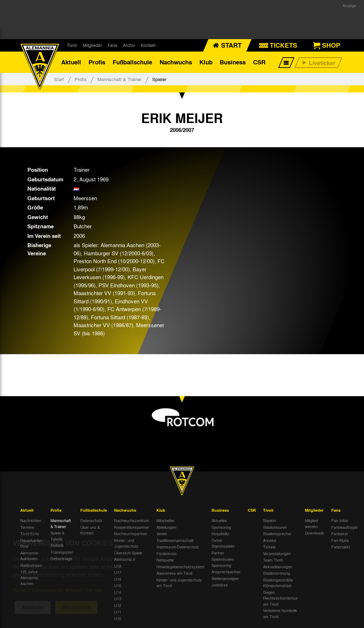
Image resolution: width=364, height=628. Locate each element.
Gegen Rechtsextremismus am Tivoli (280, 598)
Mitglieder (92, 45)
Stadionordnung (277, 573)
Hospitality (220, 533)
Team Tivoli (273, 560)
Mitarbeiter (165, 520)
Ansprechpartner (226, 571)
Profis (97, 62)
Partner (218, 553)
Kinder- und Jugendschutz (126, 543)
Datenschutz (91, 520)
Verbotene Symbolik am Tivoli (280, 613)
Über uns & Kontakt (90, 530)
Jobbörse (220, 585)
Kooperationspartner (132, 527)
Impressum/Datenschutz (178, 547)
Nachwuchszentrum (132, 520)
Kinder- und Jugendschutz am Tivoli (179, 583)
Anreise (270, 540)
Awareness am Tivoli (174, 573)
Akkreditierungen (278, 566)
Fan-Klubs (340, 540)
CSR (259, 62)
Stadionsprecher (277, 533)
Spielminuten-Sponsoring (223, 562)
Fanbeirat (339, 533)
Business (233, 62)
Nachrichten (31, 520)
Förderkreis (167, 553)
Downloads (315, 533)
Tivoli (72, 45)
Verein (162, 533)
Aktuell (71, 62)
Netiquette (165, 560)
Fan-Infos (340, 520)
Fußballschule (132, 62)
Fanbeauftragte (344, 527)
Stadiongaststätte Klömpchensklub (278, 583)
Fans (113, 45)
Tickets (269, 547)
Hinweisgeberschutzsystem (180, 566)
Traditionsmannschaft (175, 540)
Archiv (129, 45)
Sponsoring (221, 527)
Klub (206, 62)
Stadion (269, 520)
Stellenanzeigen (225, 578)
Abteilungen (166, 527)
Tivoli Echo (30, 533)
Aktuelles (219, 520)
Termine (27, 527)
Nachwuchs (176, 62)
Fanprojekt (341, 547)
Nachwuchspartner (131, 533)
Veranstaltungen (277, 553)
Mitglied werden (311, 523)
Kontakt (148, 45)
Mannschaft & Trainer (119, 79)
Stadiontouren (275, 527)
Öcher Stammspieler (223, 543)
